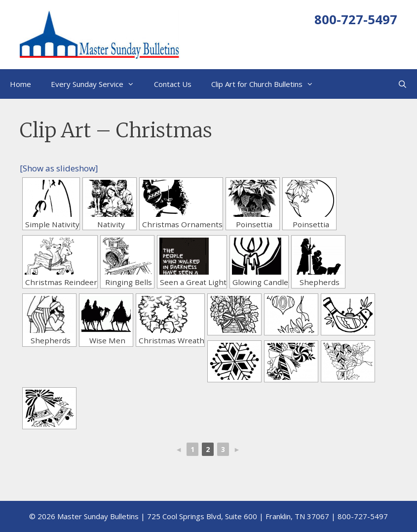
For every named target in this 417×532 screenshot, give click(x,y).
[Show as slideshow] (59, 168)
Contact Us (173, 84)
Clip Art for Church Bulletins (267, 84)
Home (20, 84)
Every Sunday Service (97, 84)
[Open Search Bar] (402, 84)
